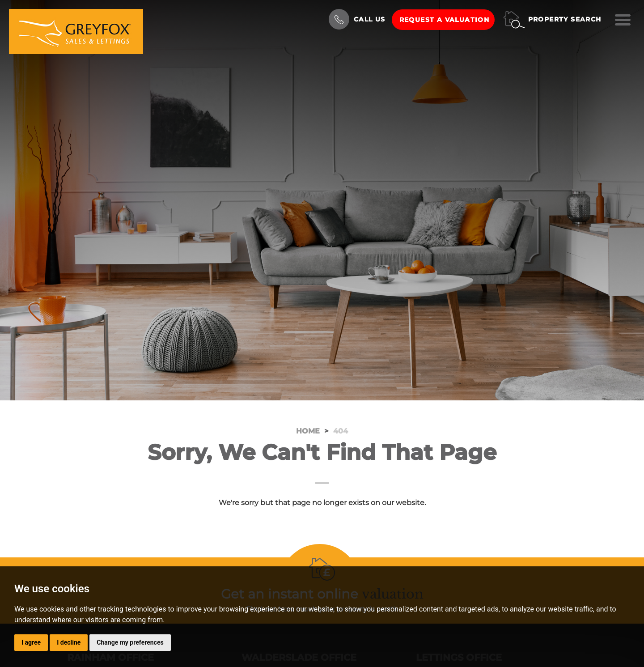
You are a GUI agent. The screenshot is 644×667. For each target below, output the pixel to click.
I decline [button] (69, 642)
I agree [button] (31, 642)
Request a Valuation (445, 20)
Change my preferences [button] (130, 642)
